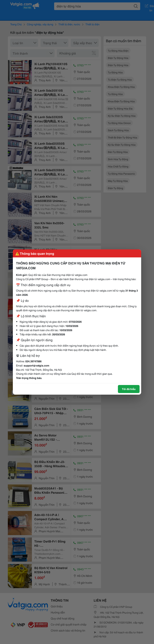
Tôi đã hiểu (129, 389)
